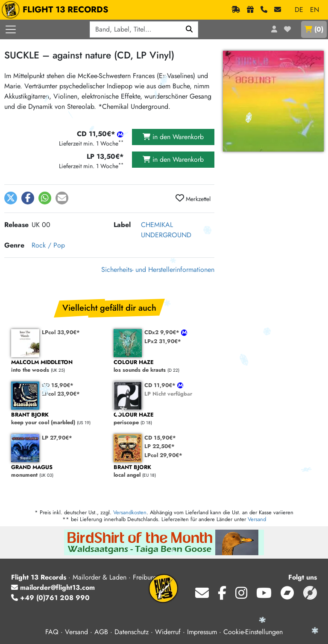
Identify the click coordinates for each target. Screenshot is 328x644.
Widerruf (168, 632)
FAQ (52, 632)
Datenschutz (132, 632)
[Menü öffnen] (11, 29)
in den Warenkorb (173, 137)
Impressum (202, 632)
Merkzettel (193, 198)
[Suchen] (189, 29)
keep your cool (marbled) (58, 419)
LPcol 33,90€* (61, 332)
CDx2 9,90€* (163, 332)
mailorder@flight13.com (53, 587)
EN (315, 10)
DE (299, 10)
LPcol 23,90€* (61, 394)
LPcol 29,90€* (163, 455)
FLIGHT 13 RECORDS (57, 10)
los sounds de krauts (161, 366)
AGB (101, 632)
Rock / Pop (48, 245)
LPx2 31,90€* (163, 341)
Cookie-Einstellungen (253, 632)
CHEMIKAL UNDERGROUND (166, 230)
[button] (11, 198)
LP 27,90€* (57, 438)
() (314, 29)
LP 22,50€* (160, 446)
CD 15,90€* (58, 385)
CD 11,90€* (161, 385)
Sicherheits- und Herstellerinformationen (158, 270)
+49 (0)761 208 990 (50, 598)
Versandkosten (130, 512)
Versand (257, 519)
